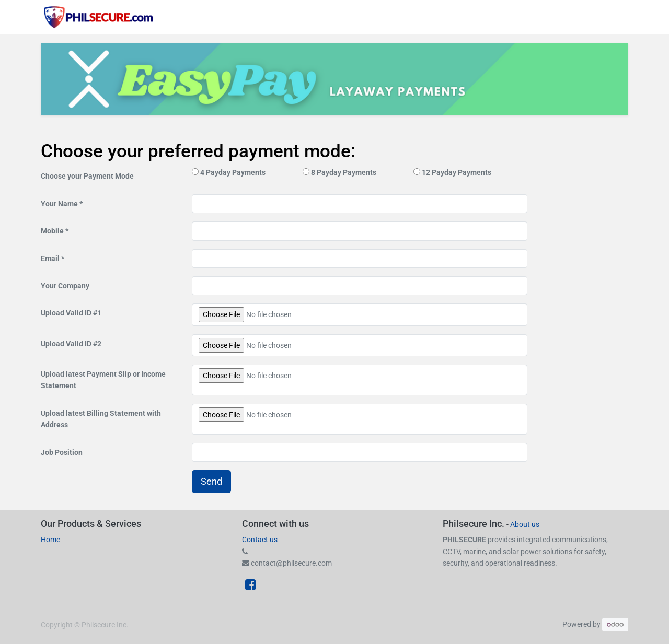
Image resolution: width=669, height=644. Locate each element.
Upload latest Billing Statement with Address (101, 419)
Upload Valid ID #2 (71, 344)
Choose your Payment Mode (87, 176)
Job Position (62, 452)
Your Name (59, 204)
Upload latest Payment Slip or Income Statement (103, 380)
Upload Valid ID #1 (71, 313)
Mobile (53, 231)
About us (525, 524)
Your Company (65, 286)
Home (50, 540)
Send (211, 482)
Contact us (260, 540)
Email (50, 259)
